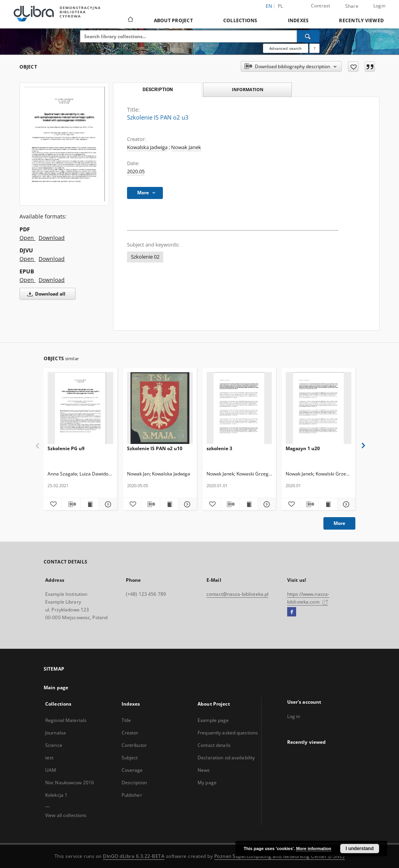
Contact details (214, 745)
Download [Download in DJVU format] (52, 259)
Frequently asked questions (228, 733)
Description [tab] (158, 90)
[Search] (308, 36)
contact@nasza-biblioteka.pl (237, 594)
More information (314, 849)
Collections (240, 20)
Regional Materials (66, 720)
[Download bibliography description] (71, 504)
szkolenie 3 (219, 448)
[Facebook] (292, 612)
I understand (360, 849)
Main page (56, 688)
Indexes (298, 20)
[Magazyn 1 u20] (319, 408)
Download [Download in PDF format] (52, 238)
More (339, 523)
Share (352, 6)
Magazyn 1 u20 (303, 448)
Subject (130, 758)
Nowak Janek (186, 147)
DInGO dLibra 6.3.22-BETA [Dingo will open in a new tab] (134, 856)
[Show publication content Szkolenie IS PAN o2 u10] (169, 504)
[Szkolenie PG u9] (80, 408)
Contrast (321, 6)
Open (27, 238)
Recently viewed (361, 20)
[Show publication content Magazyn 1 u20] (328, 504)
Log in (294, 716)
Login (379, 6)
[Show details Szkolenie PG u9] (107, 504)
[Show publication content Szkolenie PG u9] (90, 504)
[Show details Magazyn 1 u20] (345, 504)
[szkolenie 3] (239, 408)
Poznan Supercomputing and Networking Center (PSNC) (280, 856)
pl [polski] (281, 6)
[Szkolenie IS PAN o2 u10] (160, 408)
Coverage (132, 770)
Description (134, 783)
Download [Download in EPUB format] (52, 280)
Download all (45, 294)
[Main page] (130, 20)
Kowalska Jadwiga (147, 147)
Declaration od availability (226, 758)
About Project (173, 20)
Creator (130, 733)
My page (207, 783)
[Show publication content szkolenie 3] (248, 504)
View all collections (66, 815)
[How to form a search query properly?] (314, 48)
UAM (51, 770)
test (49, 758)
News (204, 770)
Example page (213, 720)
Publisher (132, 795)
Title (126, 720)
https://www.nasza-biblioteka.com (308, 598)
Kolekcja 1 (56, 795)
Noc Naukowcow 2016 (70, 783)
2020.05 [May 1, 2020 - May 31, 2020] (136, 172)
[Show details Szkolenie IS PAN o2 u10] (186, 504)
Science (54, 745)
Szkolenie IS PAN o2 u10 (155, 448)
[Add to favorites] (353, 67)
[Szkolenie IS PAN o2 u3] (64, 144)
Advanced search (285, 48)
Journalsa (56, 733)
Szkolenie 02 (145, 257)
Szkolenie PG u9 (66, 448)
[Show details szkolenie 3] (266, 504)
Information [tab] (248, 89)
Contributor (134, 745)
